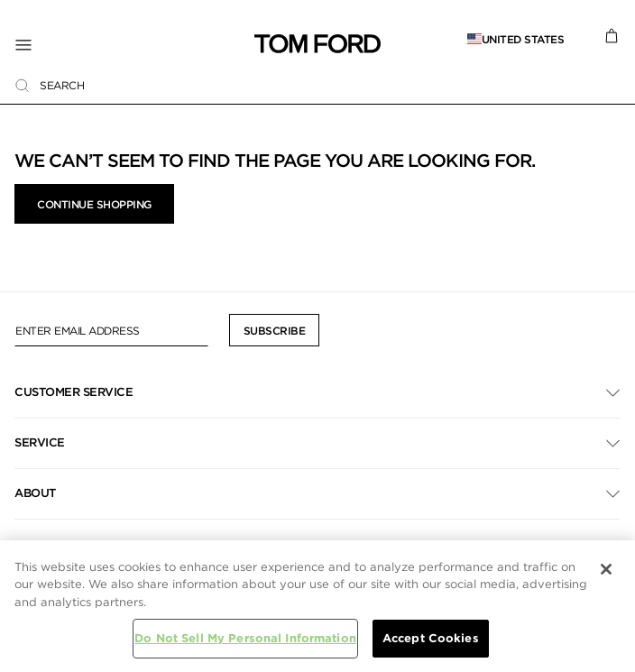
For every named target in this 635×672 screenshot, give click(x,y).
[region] (317, 606)
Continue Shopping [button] (94, 204)
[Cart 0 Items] (612, 34)
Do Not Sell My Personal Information (245, 638)
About (35, 493)
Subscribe (275, 331)
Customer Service (74, 392)
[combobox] (317, 85)
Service (40, 442)
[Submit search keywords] (22, 86)
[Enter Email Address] (111, 330)
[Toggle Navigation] (134, 44)
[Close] (606, 569)
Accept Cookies (431, 638)
